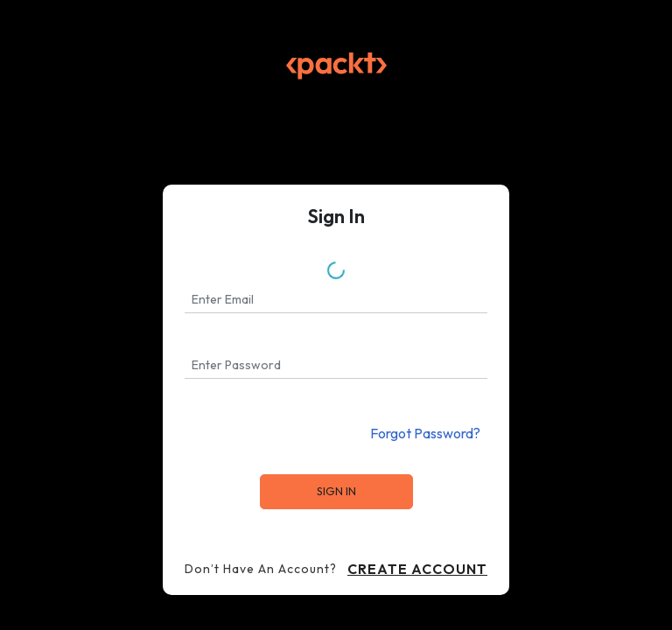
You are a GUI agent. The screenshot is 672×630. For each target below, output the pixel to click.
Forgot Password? (425, 433)
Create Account (417, 569)
